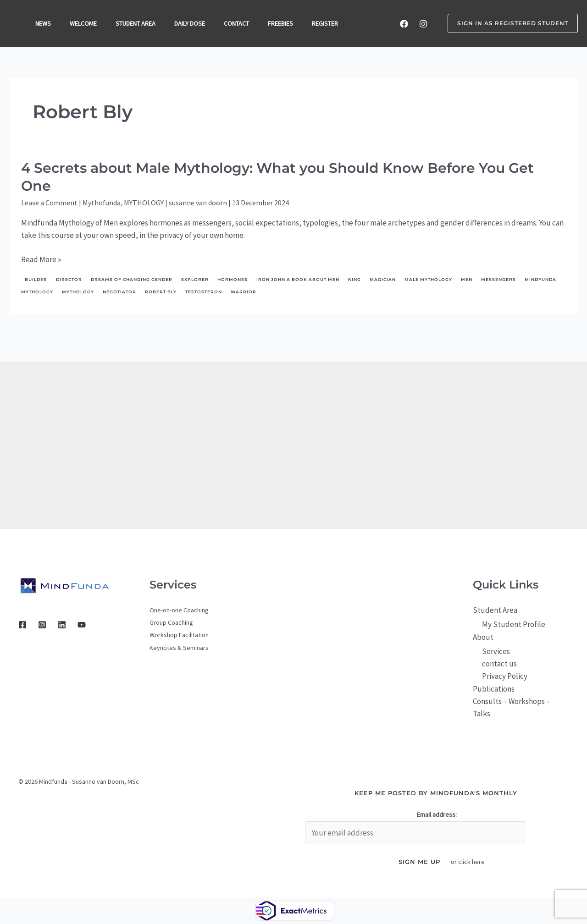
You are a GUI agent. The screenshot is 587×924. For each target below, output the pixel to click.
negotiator (119, 292)
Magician (383, 279)
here (478, 862)
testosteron (204, 292)
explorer (195, 279)
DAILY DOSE (195, 23)
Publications (494, 689)
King (354, 279)
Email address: (437, 814)
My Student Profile (514, 624)
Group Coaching (171, 622)
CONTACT (243, 23)
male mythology (428, 279)
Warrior (244, 292)
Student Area (495, 610)
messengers (498, 279)
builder (36, 279)
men (467, 279)
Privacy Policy (505, 676)
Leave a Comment (49, 203)
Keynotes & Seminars (179, 648)
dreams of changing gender (132, 279)
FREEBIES (288, 23)
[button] (507, 23)
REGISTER (334, 23)
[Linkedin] (62, 625)
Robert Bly (161, 292)
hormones (233, 279)
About (483, 637)
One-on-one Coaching (179, 610)
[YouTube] (82, 625)
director (69, 279)
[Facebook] (404, 24)
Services (496, 651)
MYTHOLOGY (144, 203)
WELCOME (86, 23)
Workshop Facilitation (179, 635)
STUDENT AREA (139, 23)
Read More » (41, 260)
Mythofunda (102, 203)
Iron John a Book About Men (298, 279)
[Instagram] (423, 24)
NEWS (44, 23)
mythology (78, 292)
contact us (499, 664)
